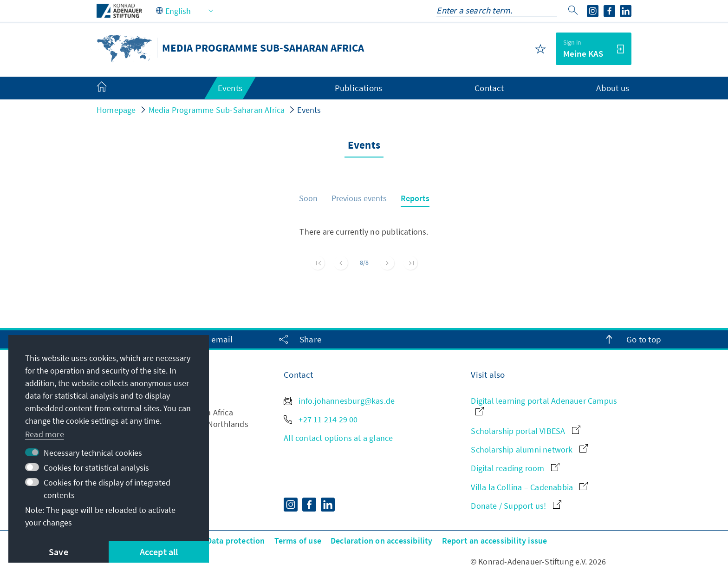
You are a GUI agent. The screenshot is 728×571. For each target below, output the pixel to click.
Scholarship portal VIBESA (525, 431)
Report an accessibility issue (495, 541)
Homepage (116, 110)
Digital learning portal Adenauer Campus (544, 405)
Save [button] (58, 552)
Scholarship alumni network (529, 450)
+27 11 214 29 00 (321, 419)
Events (309, 110)
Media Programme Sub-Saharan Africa (217, 110)
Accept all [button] (159, 552)
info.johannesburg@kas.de (339, 401)
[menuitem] (111, 88)
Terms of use (298, 541)
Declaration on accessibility (382, 541)
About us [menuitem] (613, 88)
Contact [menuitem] (489, 88)
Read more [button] (45, 434)
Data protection (236, 541)
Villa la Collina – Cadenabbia (529, 487)
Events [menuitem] (230, 88)
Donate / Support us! (516, 506)
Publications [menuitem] (358, 88)
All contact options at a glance (338, 438)
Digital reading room (515, 468)
